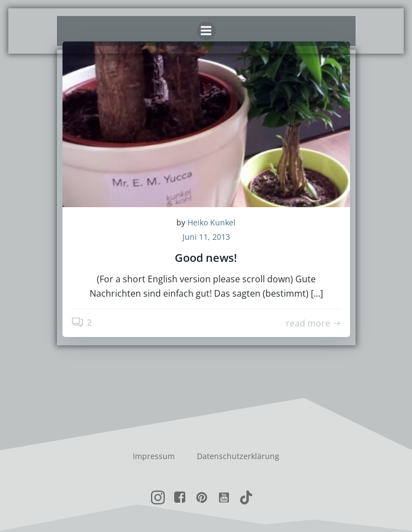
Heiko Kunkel (212, 222)
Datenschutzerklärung (238, 456)
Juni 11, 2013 (206, 237)
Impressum (154, 456)
